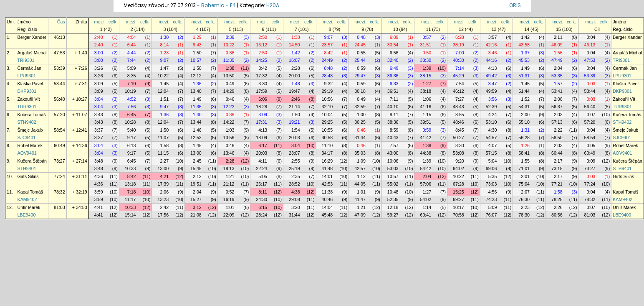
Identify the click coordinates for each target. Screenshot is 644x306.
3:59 (99, 192)
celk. (113, 22)
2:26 (558, 207)
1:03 (230, 130)
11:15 (163, 153)
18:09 (261, 138)
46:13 (59, 37)
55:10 (524, 122)
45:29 (458, 76)
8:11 (394, 115)
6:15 (263, 207)
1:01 (361, 192)
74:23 (491, 199)
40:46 (327, 199)
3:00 (99, 53)
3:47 (493, 84)
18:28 (261, 107)
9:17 (132, 138)
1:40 (197, 115)
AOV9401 (27, 153)
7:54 (460, 84)
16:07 (294, 60)
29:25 (327, 122)
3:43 (99, 115)
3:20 (296, 207)
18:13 (229, 168)
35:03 (360, 153)
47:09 (360, 215)
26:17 (261, 184)
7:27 (460, 99)
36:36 (393, 76)
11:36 (196, 107)
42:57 (360, 168)
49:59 (491, 91)
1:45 (164, 84)
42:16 (491, 45)
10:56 (327, 99)
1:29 (197, 37)
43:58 (524, 45)
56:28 (524, 138)
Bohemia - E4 (218, 5)
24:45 (360, 45)
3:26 (99, 68)
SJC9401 (27, 138)
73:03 (491, 184)
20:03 (294, 138)
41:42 (426, 138)
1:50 (197, 53)
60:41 (426, 215)
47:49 (557, 60)
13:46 (229, 153)
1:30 (164, 37)
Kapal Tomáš (30, 192)
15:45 (196, 168)
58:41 (524, 153)
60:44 (557, 153)
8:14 (164, 45)
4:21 (164, 176)
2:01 (525, 176)
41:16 (426, 107)
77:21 (557, 184)
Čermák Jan (29, 68)
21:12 (229, 184)
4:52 (132, 99)
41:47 (360, 199)
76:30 (524, 199)
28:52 (294, 184)
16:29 (327, 161)
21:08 (196, 215)
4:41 (99, 207)
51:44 (524, 91)
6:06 (263, 99)
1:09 (361, 161)
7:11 (394, 99)
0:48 (361, 37)
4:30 (493, 130)
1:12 (361, 176)
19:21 (294, 122)
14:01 (327, 176)
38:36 (393, 122)
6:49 (394, 68)
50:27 (458, 138)
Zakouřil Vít (29, 99)
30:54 (393, 45)
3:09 (99, 84)
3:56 (493, 99)
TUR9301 (27, 107)
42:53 (327, 184)
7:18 (132, 192)
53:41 (557, 91)
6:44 (132, 45)
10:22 (229, 45)
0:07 (591, 115)
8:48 (329, 68)
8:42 (329, 53)
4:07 (493, 145)
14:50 (294, 45)
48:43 (458, 107)
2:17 (558, 161)
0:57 (427, 37)
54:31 (524, 107)
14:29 (229, 91)
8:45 (460, 130)
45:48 (327, 215)
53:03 (393, 168)
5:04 (493, 161)
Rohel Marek (30, 145)
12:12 (196, 76)
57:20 (59, 115)
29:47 (360, 76)
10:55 (327, 130)
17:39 (163, 184)
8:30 (460, 145)
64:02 (458, 168)
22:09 (229, 215)
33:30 (426, 60)
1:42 (525, 37)
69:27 (458, 199)
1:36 (197, 84)
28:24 (261, 215)
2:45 (197, 161)
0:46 (230, 99)
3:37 (99, 130)
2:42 (164, 207)
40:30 (458, 60)
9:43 (197, 45)
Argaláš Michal (32, 53)
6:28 (460, 37)
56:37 (557, 107)
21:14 (294, 107)
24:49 (327, 60)
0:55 (361, 53)
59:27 (393, 215)
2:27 (164, 161)
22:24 (261, 168)
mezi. (100, 22)
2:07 (525, 192)
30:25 (360, 122)
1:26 (525, 145)
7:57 (394, 145)
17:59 (261, 91)
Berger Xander (32, 37)
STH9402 (27, 122)
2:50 (263, 37)
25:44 (360, 60)
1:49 (525, 68)
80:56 (557, 215)
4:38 (296, 192)
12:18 (393, 207)
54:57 (491, 138)
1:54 (296, 130)
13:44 (196, 122)
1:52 (525, 99)
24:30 (261, 199)
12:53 (196, 138)
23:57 (327, 45)
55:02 (393, 184)
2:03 (558, 115)
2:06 (558, 99)
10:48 (393, 192)
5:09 (132, 68)
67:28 (458, 184)
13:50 (229, 76)
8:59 (394, 130)
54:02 (426, 199)
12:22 (229, 107)
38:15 (426, 76)
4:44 (132, 53)
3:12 (197, 207)
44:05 (360, 184)
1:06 (427, 99)
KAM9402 (27, 199)
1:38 (296, 37)
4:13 (493, 68)
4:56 (493, 192)
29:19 (327, 91)
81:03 (59, 207)
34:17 (327, 153)
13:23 (163, 199)
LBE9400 (27, 215)
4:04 (132, 37)
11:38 (327, 192)
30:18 (360, 91)
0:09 (591, 161)
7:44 (132, 60)
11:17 (130, 199)
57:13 (557, 122)
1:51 (164, 99)
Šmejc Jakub (30, 130)
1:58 (164, 145)
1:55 (525, 161)
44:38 (426, 153)
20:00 (294, 76)
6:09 (394, 37)
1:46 (197, 130)
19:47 (294, 91)
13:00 (196, 153)
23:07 (294, 153)
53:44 (59, 84)
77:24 (59, 176)
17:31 (261, 122)
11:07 (163, 138)
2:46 (296, 99)
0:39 (230, 37)
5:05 (263, 176)
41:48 (327, 168)
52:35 (393, 199)
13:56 (229, 138)
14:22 (229, 122)
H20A (273, 5)
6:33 (394, 84)
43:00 (393, 153)
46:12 (458, 91)
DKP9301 (27, 91)
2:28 (296, 68)
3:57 (493, 37)
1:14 (427, 207)
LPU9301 (27, 76)
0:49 (230, 84)
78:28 (557, 199)
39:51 (426, 122)
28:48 (327, 76)
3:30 (263, 84)
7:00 (460, 53)
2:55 (296, 161)
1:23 (164, 53)
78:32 (59, 192)
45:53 (524, 60)
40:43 (393, 138)
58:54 (59, 130)
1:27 (427, 84)
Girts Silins (28, 176)
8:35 (132, 76)
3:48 (99, 161)
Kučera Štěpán (32, 161)
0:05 (591, 145)
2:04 (558, 68)
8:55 (460, 115)
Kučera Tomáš (32, 115)
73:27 (59, 161)
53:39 (59, 68)
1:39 (427, 68)
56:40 (59, 99)
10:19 (130, 91)
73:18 (557, 168)
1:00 (361, 115)
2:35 (296, 176)
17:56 (163, 215)
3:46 (493, 53)
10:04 (327, 115)
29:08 (294, 199)
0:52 (230, 192)
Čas (61, 22)
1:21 (230, 176)
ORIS (515, 5)
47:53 (59, 53)
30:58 (327, 138)
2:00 (525, 115)
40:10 (393, 107)
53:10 (491, 122)
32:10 (327, 107)
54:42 (426, 168)
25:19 (294, 168)
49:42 (491, 76)
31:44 (360, 138)
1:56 (558, 53)
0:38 (230, 53)
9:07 (329, 37)
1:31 (525, 130)
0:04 (591, 37)
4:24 (493, 115)
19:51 (196, 184)
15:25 (458, 192)
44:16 (491, 60)
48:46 (458, 122)
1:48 (296, 84)
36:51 (393, 91)
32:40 (393, 60)
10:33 (130, 168)
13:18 (130, 184)
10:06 (393, 161)
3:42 (263, 68)
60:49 (59, 145)
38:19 (458, 45)
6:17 (263, 145)
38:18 (426, 91)
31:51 (426, 45)
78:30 (524, 215)
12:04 (163, 91)
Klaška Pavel (30, 84)
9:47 (164, 107)
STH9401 (27, 168)
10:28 (130, 122)
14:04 (327, 207)
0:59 (361, 68)
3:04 (99, 99)
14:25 (261, 60)
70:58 (458, 215)
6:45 (132, 115)
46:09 (557, 45)
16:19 (229, 199)
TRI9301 (26, 60)
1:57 (558, 84)
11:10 (327, 145)
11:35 (229, 60)
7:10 (132, 84)
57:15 (491, 153)
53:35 (557, 76)
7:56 (132, 107)
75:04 (524, 184)
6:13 (132, 145)
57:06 (426, 184)
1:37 (525, 53)
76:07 (491, 215)
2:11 (558, 37)
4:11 (263, 161)
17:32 (261, 76)
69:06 (491, 168)
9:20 (460, 161)
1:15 (427, 115)
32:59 (360, 107)
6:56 (394, 53)
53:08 (458, 153)
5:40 (132, 130)
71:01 (524, 168)
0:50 (427, 53)
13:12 (261, 45)
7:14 (460, 68)
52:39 (491, 107)
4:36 (99, 176)
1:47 (164, 68)
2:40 (99, 37)
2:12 (197, 176)
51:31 (524, 76)
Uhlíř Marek (29, 207)
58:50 (557, 138)
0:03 (591, 84)
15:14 (130, 215)
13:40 (196, 91)
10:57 (196, 60)
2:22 (558, 130)
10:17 (458, 207)
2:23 (525, 207)
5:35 (493, 176)
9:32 (329, 84)
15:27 (196, 199)
